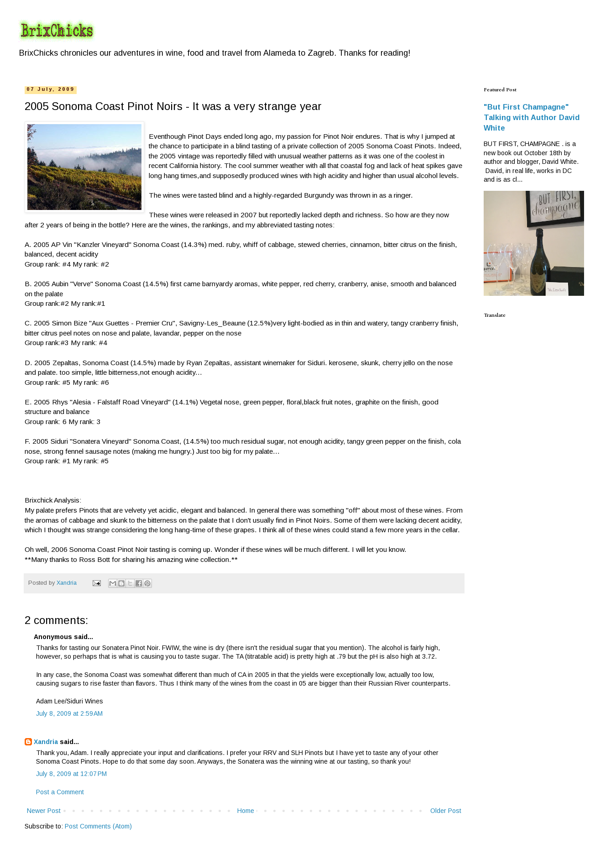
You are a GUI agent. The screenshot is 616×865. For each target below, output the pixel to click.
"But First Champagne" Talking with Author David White (532, 117)
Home (246, 811)
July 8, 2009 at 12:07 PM (71, 774)
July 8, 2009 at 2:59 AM (69, 713)
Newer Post (44, 811)
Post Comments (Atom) (98, 826)
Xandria (46, 742)
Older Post (446, 811)
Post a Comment (60, 792)
